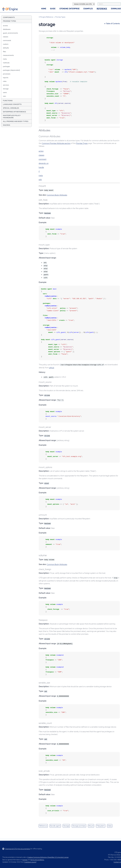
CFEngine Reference (46, 17)
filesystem (101, 826)
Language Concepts (12, 104)
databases (7, 29)
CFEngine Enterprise (70, 9)
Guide (53, 9)
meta (5, 59)
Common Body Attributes (57, 195)
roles (5, 81)
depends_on (44, 163)
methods (6, 63)
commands (7, 40)
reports (6, 78)
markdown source (30, 862)
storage (6, 89)
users (5, 92)
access (5, 26)
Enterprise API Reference (14, 112)
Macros (6, 125)
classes (6, 37)
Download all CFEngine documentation (16, 849)
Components (9, 17)
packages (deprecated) (11, 70)
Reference (102, 9)
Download (116, 9)
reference (43, 826)
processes (7, 74)
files (4, 52)
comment (42, 159)
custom (6, 44)
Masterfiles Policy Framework (12, 116)
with (40, 180)
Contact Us (117, 862)
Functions (8, 101)
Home (44, 9)
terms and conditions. (37, 860)
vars (4, 96)
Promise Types (9, 21)
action (41, 151)
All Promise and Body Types (16, 121)
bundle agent (55, 826)
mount (91, 826)
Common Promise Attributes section (56, 143)
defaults (6, 48)
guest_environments (10, 33)
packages (6, 66)
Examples (88, 9)
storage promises (79, 826)
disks (110, 826)
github (52, 368)
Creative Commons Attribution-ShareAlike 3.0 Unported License (48, 857)
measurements (8, 55)
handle (41, 167)
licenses (25, 860)
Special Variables (11, 108)
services (6, 85)
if (39, 171)
